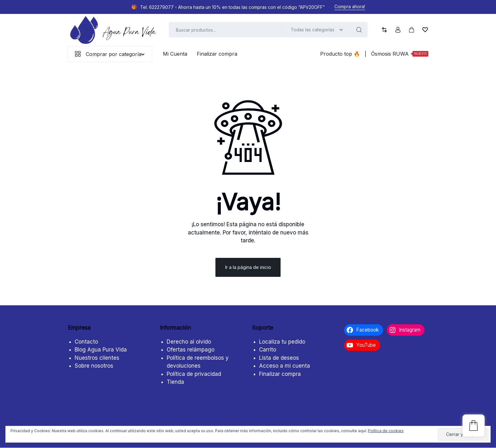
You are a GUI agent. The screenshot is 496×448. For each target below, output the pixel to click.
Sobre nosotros (94, 366)
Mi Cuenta (175, 54)
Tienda (175, 382)
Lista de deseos (279, 358)
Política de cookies (386, 431)
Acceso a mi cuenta (285, 366)
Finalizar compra (217, 54)
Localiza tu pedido (282, 342)
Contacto (86, 342)
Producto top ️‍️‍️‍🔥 (340, 54)
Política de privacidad (194, 374)
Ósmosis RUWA (400, 54)
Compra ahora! (350, 6)
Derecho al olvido (189, 342)
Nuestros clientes (97, 358)
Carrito (268, 350)
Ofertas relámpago (191, 350)
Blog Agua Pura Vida (101, 350)
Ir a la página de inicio (248, 268)
